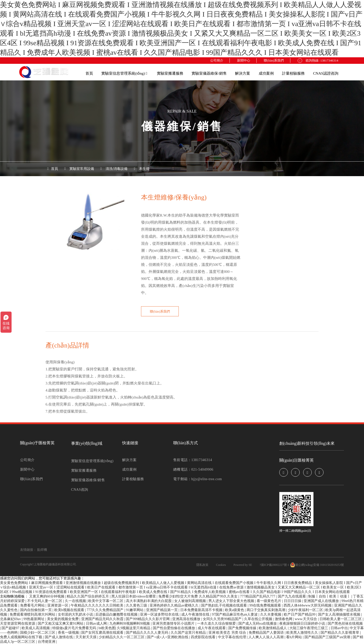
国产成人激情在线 (59, 637)
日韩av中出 (339, 628)
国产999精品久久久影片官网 (148, 619)
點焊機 (42, 550)
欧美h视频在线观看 (70, 610)
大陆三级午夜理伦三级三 (309, 628)
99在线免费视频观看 (266, 605)
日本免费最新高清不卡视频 (202, 610)
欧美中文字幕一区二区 (106, 601)
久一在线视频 (76, 601)
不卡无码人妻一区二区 (45, 601)
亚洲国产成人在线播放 (322, 601)
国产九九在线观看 (292, 596)
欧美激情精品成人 (273, 628)
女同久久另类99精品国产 (223, 619)
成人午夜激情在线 (196, 614)
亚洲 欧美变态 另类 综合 (228, 633)
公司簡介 (217, 60)
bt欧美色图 (107, 628)
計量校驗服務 (293, 73)
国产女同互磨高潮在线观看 (103, 633)
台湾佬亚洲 (47, 642)
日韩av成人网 (97, 624)
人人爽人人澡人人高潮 (266, 637)
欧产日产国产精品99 (300, 614)
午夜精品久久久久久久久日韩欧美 (98, 605)
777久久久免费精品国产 (105, 610)
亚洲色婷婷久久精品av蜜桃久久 (175, 605)
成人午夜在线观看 (212, 628)
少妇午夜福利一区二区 (306, 610)
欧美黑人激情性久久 (303, 633)
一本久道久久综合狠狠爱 (217, 624)
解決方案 (243, 73)
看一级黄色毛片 (269, 601)
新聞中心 (244, 60)
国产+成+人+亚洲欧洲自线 (168, 637)
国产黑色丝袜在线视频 (345, 624)
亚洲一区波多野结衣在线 (160, 614)
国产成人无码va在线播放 (258, 624)
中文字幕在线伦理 (233, 637)
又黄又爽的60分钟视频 (47, 596)
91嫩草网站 (135, 610)
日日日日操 (293, 601)
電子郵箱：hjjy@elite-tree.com (198, 479)
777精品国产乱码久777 (258, 596)
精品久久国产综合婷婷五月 (88, 596)
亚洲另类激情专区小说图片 (174, 624)
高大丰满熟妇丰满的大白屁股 (149, 601)
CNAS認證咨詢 (326, 73)
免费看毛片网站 (33, 605)
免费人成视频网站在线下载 (22, 637)
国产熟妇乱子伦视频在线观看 (224, 605)
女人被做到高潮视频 (191, 601)
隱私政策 (202, 565)
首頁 (89, 73)
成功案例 (266, 73)
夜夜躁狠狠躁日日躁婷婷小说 (303, 624)
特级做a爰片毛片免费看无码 (75, 628)
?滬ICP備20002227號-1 (275, 565)
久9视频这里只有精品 (134, 628)
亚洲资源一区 (58, 605)
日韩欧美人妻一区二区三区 (341, 619)
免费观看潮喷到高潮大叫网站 (33, 614)
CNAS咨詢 (80, 490)
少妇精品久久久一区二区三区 (122, 637)
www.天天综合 (306, 619)
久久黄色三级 (137, 605)
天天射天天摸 (86, 637)
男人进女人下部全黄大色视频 (232, 601)
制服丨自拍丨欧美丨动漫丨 (330, 596)
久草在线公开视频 (259, 619)
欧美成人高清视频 (36, 628)
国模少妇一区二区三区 (38, 633)
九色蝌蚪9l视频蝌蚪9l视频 (130, 624)
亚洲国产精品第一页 (162, 610)
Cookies (221, 565)
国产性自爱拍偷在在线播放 (174, 628)
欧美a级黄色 (235, 610)
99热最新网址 (34, 619)
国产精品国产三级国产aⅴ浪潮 (328, 637)
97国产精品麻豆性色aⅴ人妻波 (235, 614)
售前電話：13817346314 (193, 460)
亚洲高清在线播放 (187, 619)
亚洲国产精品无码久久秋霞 (103, 619)
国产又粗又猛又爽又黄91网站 (61, 624)
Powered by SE (243, 565)
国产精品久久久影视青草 (340, 633)
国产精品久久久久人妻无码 (148, 633)
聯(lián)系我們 (274, 60)
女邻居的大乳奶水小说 (76, 614)
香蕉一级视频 (69, 633)
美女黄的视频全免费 (63, 619)
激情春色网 (284, 619)
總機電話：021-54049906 (193, 469)
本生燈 (144, 169)
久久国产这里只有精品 (189, 633)
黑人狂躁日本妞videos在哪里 (134, 596)
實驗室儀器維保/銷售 (209, 73)
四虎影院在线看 (204, 637)
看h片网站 (294, 637)
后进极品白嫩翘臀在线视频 (117, 614)
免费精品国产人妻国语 (267, 633)
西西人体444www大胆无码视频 (308, 605)
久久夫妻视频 (271, 614)
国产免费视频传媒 (243, 628)
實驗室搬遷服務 (170, 73)
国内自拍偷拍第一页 (36, 610)
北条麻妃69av (11, 619)
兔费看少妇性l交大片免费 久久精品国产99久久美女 (198, 596)
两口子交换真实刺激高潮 (266, 610)
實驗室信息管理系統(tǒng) (124, 73)
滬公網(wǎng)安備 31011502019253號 (317, 565)
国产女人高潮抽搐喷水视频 (340, 614)
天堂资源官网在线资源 (18, 624)
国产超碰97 (11, 628)
